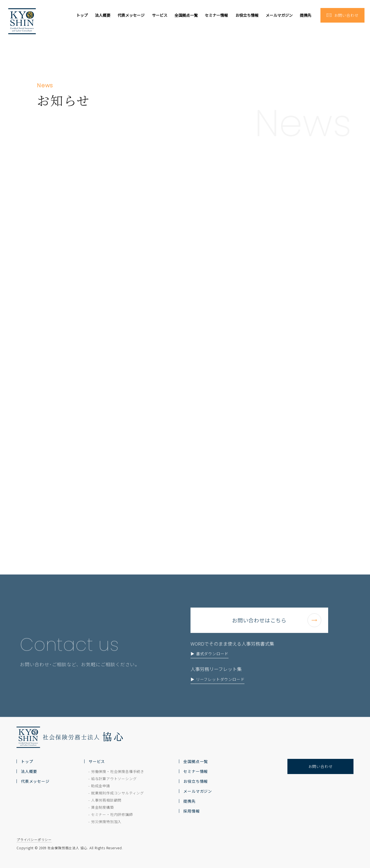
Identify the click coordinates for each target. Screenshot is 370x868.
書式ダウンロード (212, 666)
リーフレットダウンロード (220, 691)
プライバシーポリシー (34, 839)
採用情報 (191, 811)
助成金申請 (101, 786)
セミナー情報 (216, 15)
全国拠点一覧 (186, 15)
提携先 (306, 15)
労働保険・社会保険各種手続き (118, 771)
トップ (82, 15)
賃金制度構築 (103, 807)
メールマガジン (279, 15)
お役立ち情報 (247, 15)
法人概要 (103, 15)
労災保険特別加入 (106, 822)
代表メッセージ (131, 15)
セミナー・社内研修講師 (112, 814)
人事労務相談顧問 (106, 800)
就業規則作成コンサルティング (118, 793)
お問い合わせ (321, 766)
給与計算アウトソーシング (114, 779)
